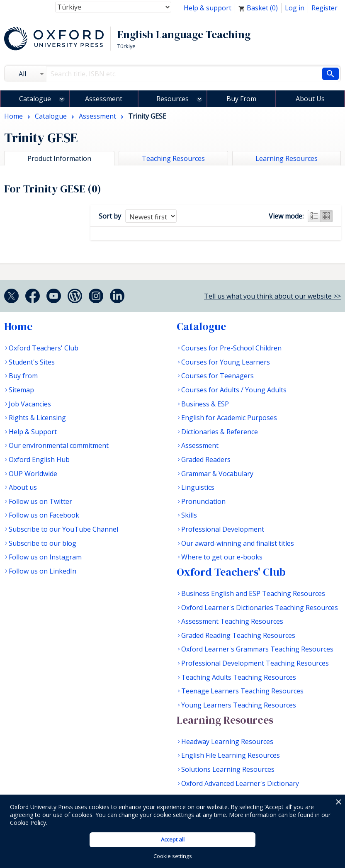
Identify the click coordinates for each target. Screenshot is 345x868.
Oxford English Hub (39, 460)
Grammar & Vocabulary (217, 474)
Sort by (110, 216)
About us (23, 487)
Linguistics (198, 487)
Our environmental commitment (59, 445)
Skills (189, 515)
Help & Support (33, 432)
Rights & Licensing (37, 418)
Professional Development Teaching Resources (255, 663)
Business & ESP (205, 404)
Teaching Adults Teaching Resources (239, 677)
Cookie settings (173, 856)
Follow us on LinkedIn (43, 571)
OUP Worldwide (33, 474)
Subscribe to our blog (43, 543)
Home (18, 326)
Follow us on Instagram (45, 557)
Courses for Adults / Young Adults (234, 390)
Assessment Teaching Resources (232, 621)
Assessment (104, 99)
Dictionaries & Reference (220, 432)
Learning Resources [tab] (287, 158)
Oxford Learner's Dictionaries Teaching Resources (260, 608)
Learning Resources (225, 720)
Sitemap (21, 390)
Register (324, 8)
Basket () (258, 8)
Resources (172, 99)
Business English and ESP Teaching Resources (253, 593)
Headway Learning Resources (227, 742)
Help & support (208, 8)
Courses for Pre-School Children (231, 348)
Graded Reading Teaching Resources (238, 635)
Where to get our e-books (222, 557)
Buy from (23, 376)
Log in (295, 8)
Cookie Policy (28, 823)
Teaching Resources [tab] (173, 158)
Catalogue (35, 99)
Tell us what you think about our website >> (272, 296)
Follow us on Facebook (44, 515)
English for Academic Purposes (229, 418)
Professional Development (223, 529)
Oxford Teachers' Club (44, 348)
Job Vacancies (30, 404)
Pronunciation (203, 501)
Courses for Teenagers (217, 376)
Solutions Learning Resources (228, 769)
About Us (310, 99)
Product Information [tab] (59, 158)
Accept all (173, 839)
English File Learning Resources (231, 755)
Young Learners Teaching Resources (239, 705)
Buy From (241, 99)
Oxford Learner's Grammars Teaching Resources (257, 649)
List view (314, 216)
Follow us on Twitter (40, 501)
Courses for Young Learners (226, 362)
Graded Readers (206, 460)
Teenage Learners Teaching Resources (242, 691)
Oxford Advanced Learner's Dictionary (240, 783)
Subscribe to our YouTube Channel (63, 529)
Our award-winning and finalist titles (238, 543)
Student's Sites (32, 362)
